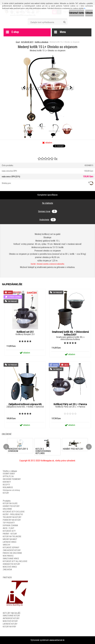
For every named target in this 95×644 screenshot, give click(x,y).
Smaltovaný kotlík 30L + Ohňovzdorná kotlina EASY (70, 333)
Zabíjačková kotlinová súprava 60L (25, 404)
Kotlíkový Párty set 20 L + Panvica (70, 404)
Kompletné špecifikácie (47, 195)
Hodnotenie (48, 220)
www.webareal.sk (57, 640)
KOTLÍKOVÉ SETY (27, 42)
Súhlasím (89, 13)
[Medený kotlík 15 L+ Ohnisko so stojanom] (48, 88)
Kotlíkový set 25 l (25, 332)
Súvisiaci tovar (48, 211)
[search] (64, 22)
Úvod (18, 42)
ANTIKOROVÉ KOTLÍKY (11, 618)
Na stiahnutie (48, 203)
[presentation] (24, 88)
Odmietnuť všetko (77, 13)
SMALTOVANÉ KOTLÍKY (11, 616)
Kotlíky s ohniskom (42, 42)
